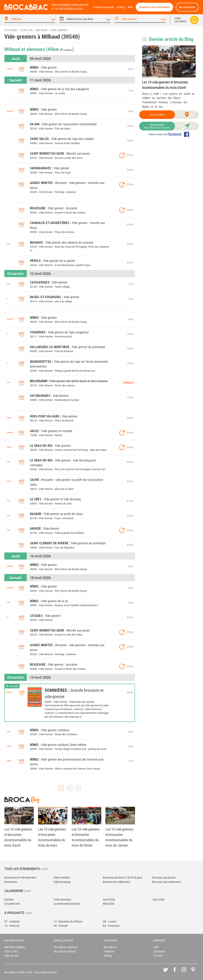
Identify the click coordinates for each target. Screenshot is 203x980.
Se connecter (187, 7)
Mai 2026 (109, 904)
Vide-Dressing (62, 882)
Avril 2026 (109, 900)
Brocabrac (110, 947)
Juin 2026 (158, 900)
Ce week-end (12, 904)
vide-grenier (59, 30)
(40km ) (60, 49)
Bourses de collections (117, 882)
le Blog (121, 7)
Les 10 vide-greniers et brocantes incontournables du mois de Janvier (119, 837)
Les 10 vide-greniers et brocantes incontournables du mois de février (86, 837)
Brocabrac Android (66, 947)
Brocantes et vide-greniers (20, 878)
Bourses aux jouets (164, 878)
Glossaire (159, 952)
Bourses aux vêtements (167, 882)
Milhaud (42, 30)
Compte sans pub (103, 7)
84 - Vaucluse (111, 926)
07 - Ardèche (12, 922)
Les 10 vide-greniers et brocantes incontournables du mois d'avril (165, 85)
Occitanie (11, 30)
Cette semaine (62, 900)
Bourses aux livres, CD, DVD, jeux (123, 878)
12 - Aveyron (12, 926)
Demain (9, 900)
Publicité (109, 952)
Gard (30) (27, 30)
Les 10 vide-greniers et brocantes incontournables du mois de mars (52, 837)
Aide (130, 7)
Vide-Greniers (62, 878)
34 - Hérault (61, 926)
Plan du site (11, 956)
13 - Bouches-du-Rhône (68, 922)
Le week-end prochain (67, 904)
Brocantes (11, 882)
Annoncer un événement (154, 7)
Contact (158, 956)
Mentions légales (15, 947)
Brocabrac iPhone (65, 952)
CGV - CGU (11, 952)
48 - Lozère (110, 922)
